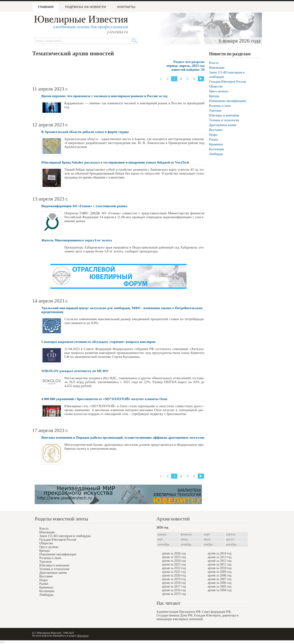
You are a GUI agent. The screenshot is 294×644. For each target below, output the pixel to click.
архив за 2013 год (220, 557)
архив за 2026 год (174, 553)
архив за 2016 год (174, 590)
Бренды (214, 96)
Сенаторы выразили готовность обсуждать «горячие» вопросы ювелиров (98, 342)
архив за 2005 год (220, 586)
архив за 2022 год (174, 568)
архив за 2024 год (174, 561)
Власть (214, 63)
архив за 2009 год (220, 572)
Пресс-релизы (219, 91)
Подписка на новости (85, 7)
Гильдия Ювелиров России (228, 82)
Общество (216, 86)
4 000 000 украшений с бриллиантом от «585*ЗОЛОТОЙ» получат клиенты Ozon (104, 399)
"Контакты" (83, 636)
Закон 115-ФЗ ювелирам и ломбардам (65, 536)
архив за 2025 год (174, 557)
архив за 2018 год (174, 583)
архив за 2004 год (220, 590)
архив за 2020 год (174, 575)
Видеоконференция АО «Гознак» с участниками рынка (84, 206)
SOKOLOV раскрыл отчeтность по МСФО (75, 371)
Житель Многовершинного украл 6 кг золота (77, 240)
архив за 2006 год (220, 583)
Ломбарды (216, 154)
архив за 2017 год (174, 586)
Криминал (216, 144)
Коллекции (216, 149)
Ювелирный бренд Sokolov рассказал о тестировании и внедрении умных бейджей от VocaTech (115, 162)
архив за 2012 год (220, 561)
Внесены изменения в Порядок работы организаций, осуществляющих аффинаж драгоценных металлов (123, 438)
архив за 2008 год (220, 575)
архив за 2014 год (220, 553)
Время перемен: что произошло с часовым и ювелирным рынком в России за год (104, 96)
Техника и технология (224, 120)
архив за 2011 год (219, 564)
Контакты (126, 7)
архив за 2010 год (220, 568)
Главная (46, 7)
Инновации (217, 68)
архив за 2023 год (174, 564)
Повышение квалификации (228, 101)
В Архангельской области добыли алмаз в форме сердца (85, 132)
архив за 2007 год (220, 579)
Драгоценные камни (223, 125)
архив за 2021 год (174, 572)
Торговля (215, 111)
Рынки (213, 140)
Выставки (216, 130)
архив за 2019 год (174, 579)
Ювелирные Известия (81, 19)
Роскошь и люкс (220, 106)
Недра (213, 135)
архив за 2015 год (174, 594)
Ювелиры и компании (224, 115)
